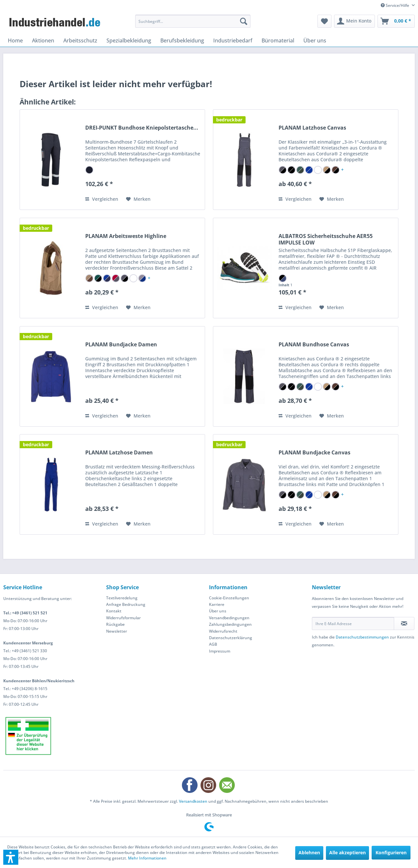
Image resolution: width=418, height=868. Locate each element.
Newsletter (117, 631)
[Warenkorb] (396, 21)
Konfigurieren (391, 852)
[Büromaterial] (278, 40)
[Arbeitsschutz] (80, 40)
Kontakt (114, 611)
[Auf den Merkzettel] (138, 199)
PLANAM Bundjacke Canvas (314, 453)
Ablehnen (309, 852)
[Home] (15, 40)
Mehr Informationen (147, 858)
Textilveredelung (122, 598)
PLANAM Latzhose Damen (119, 453)
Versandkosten (193, 801)
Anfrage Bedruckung (126, 604)
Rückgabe (115, 624)
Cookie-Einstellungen (229, 598)
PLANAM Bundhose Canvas (314, 345)
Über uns (218, 611)
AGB (213, 644)
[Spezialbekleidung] (129, 40)
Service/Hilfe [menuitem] (395, 5)
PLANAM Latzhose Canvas (312, 128)
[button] (11, 857)
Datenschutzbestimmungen (362, 637)
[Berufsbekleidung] (182, 40)
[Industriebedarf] (233, 40)
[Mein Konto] (354, 21)
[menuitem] (193, 21)
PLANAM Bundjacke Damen (121, 345)
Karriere (217, 604)
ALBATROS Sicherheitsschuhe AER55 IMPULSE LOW (326, 239)
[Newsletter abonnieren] (404, 623)
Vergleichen (102, 199)
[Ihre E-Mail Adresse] (353, 623)
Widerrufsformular (123, 618)
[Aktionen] (43, 40)
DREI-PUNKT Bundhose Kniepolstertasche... (142, 128)
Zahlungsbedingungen (230, 624)
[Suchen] (244, 21)
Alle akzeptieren (347, 852)
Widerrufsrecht (223, 631)
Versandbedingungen (229, 618)
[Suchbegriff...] (193, 21)
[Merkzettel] (324, 21)
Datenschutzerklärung (231, 638)
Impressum (220, 651)
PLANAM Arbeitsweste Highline (126, 236)
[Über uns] (315, 40)
